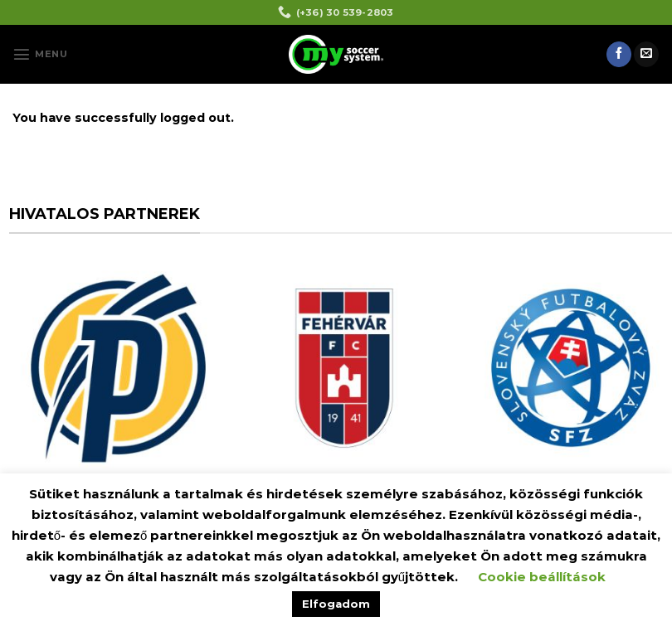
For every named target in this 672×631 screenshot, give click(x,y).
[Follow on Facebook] (619, 54)
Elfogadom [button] (336, 604)
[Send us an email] (646, 54)
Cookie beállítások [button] (542, 577)
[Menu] (40, 54)
